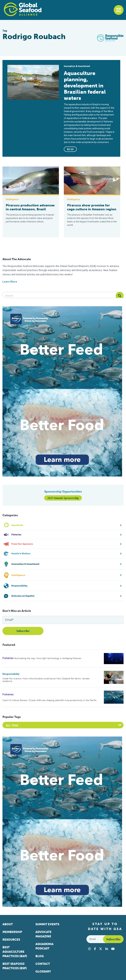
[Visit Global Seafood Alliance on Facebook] (95, 949)
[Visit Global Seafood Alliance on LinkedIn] (107, 949)
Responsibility (11, 674)
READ (70, 149)
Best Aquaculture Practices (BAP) (15, 952)
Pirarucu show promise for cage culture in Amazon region (92, 207)
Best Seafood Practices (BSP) (15, 966)
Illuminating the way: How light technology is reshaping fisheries (48, 658)
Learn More (10, 282)
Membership (12, 932)
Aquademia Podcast (44, 946)
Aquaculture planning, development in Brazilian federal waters (85, 86)
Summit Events (47, 924)
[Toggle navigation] (119, 10)
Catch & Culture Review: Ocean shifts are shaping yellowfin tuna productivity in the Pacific (50, 700)
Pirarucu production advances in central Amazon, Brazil (30, 207)
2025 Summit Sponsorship (63, 498)
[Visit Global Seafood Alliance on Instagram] (89, 949)
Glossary (43, 972)
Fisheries (8, 658)
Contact (43, 964)
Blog (40, 956)
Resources (11, 940)
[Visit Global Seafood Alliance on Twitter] (101, 949)
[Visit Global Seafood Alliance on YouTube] (113, 949)
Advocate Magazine (43, 934)
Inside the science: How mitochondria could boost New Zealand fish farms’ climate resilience (46, 680)
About (8, 924)
